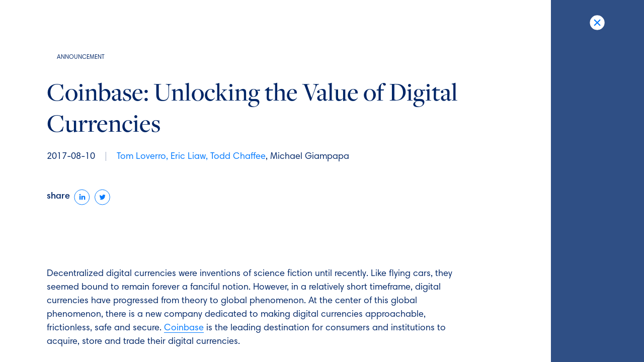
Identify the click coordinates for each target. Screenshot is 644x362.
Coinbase (184, 328)
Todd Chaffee (238, 157)
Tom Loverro (141, 157)
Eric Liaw (188, 157)
